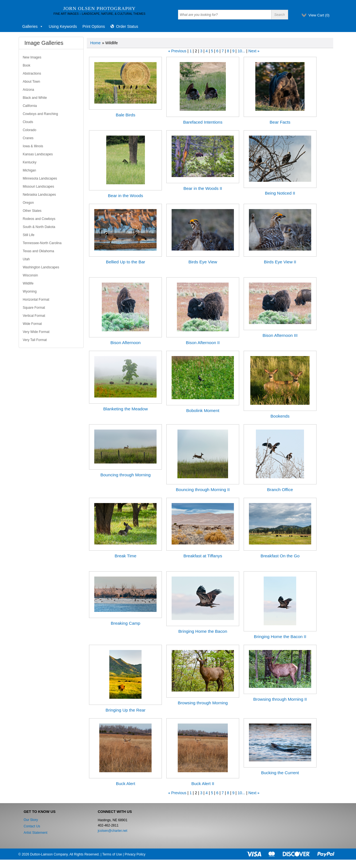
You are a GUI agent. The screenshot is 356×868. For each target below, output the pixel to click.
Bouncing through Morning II (203, 490)
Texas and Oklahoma (39, 251)
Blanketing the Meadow (125, 409)
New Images (32, 57)
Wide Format (32, 324)
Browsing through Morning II (280, 699)
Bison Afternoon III (280, 335)
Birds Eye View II (280, 262)
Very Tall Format (35, 340)
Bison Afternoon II (203, 343)
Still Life (29, 235)
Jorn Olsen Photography (99, 8)
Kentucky (30, 162)
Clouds (28, 122)
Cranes (28, 138)
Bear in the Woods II (203, 188)
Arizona (29, 90)
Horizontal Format (36, 300)
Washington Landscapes (41, 267)
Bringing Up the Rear (125, 710)
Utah (26, 259)
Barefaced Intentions (203, 122)
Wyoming (30, 291)
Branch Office (280, 490)
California (30, 106)
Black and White (35, 98)
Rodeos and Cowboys (39, 219)
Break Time (125, 556)
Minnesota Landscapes (40, 178)
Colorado (30, 130)
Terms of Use (112, 854)
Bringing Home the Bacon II (280, 637)
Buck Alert (126, 784)
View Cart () (319, 15)
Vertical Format (34, 316)
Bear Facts (280, 122)
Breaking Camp (125, 623)
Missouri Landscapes (39, 187)
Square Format (34, 308)
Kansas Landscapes (38, 154)
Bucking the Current (280, 773)
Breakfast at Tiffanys (203, 556)
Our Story (31, 820)
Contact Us (32, 826)
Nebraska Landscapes (39, 195)
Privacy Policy (135, 854)
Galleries (33, 26)
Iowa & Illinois (33, 146)
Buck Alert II (203, 784)
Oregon (28, 203)
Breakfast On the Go (280, 556)
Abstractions (32, 73)
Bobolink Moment (203, 410)
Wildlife (28, 283)
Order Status (127, 26)
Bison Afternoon (126, 343)
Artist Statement (35, 833)
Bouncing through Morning (126, 475)
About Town (32, 82)
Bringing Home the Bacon (203, 631)
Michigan (29, 170)
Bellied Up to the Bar (126, 262)
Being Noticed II (280, 193)
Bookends (280, 416)
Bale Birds (125, 115)
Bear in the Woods (125, 196)
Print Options (94, 26)
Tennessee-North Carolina (42, 243)
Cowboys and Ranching (40, 114)
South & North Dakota (39, 227)
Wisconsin (30, 275)
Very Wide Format (36, 332)
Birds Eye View (203, 262)
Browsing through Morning (203, 703)
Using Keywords (63, 26)
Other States (32, 211)
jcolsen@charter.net (112, 831)
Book (27, 65)
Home (95, 43)
